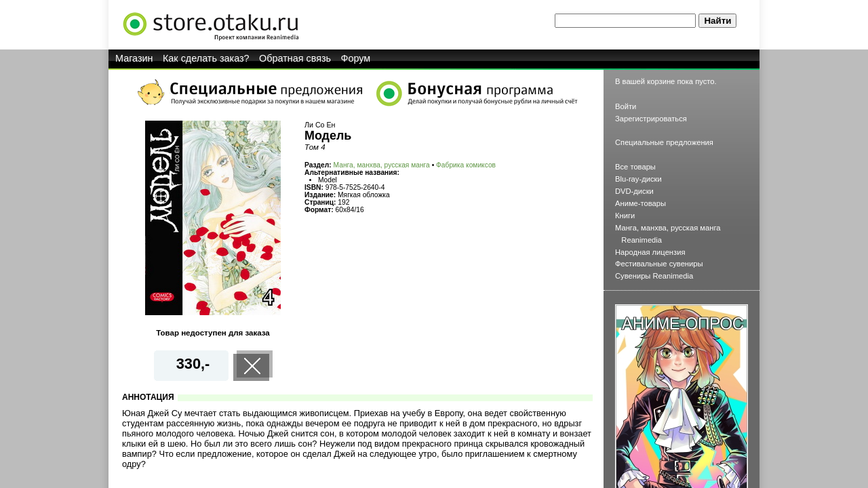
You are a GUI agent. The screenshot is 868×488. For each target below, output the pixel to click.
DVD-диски (634, 191)
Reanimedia (642, 240)
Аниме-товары (640, 203)
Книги (625, 216)
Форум (356, 58)
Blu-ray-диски (638, 179)
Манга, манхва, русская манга (382, 165)
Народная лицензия (650, 252)
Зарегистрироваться (651, 119)
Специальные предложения (664, 142)
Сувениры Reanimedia (654, 276)
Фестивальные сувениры (659, 264)
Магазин (134, 58)
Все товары (635, 167)
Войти (626, 106)
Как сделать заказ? (206, 58)
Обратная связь (295, 58)
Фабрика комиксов (466, 165)
